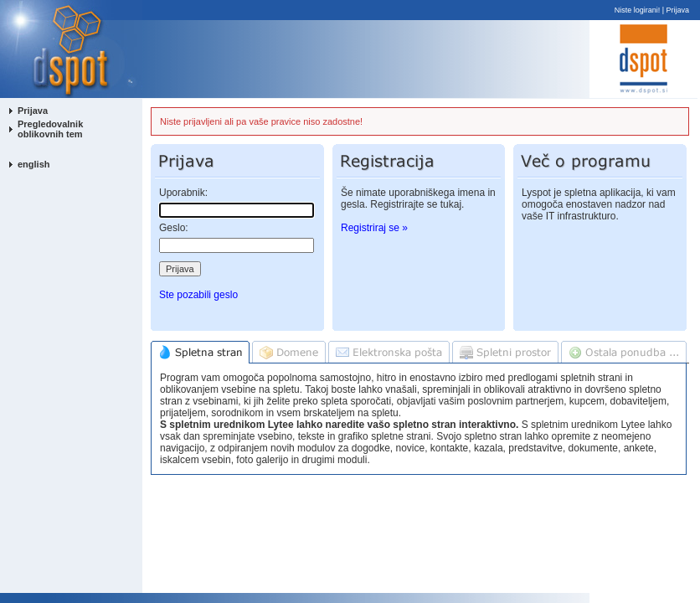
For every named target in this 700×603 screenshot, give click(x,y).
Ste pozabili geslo (198, 295)
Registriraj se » (374, 228)
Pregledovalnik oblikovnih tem (50, 129)
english (34, 164)
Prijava (678, 10)
